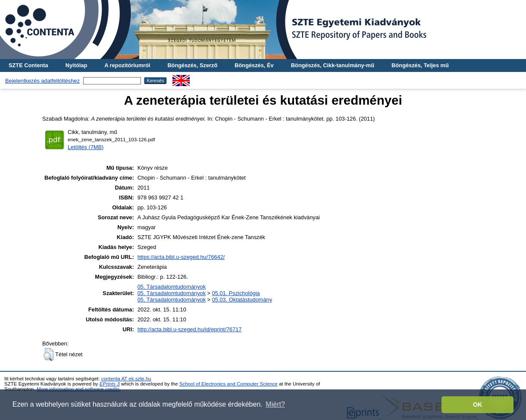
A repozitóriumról (127, 65)
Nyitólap (76, 65)
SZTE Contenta (28, 65)
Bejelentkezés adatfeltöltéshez (42, 81)
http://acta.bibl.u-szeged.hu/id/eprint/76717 (190, 329)
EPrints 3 (110, 384)
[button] (49, 355)
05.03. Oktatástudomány (242, 300)
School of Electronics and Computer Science (229, 384)
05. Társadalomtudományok (172, 287)
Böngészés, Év (254, 65)
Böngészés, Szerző (192, 65)
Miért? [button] (275, 404)
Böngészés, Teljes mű (420, 65)
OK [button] (478, 404)
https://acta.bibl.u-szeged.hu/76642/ (181, 257)
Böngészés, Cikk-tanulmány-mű (333, 65)
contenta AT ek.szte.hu (126, 379)
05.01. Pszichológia (236, 293)
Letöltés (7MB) (86, 147)
